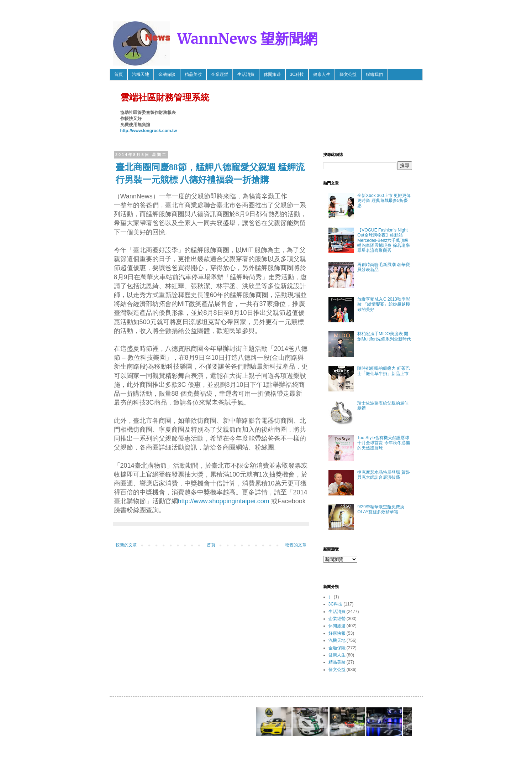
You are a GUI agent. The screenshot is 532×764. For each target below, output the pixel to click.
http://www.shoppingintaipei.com (224, 501)
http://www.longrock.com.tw (149, 131)
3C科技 (297, 74)
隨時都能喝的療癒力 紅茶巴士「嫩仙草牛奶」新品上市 (383, 371)
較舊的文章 (296, 545)
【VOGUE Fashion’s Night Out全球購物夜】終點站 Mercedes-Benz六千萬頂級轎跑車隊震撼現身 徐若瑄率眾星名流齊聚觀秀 (383, 240)
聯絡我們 (374, 74)
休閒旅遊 (272, 74)
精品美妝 (193, 74)
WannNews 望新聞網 (247, 39)
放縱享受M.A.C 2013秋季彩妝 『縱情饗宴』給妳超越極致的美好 (383, 304)
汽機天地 (141, 74)
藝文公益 (348, 74)
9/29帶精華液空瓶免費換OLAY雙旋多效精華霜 (381, 509)
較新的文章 (126, 545)
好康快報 (337, 633)
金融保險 (167, 74)
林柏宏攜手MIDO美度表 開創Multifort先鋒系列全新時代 (384, 336)
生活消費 (246, 74)
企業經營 (220, 74)
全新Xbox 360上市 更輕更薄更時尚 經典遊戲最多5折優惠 (384, 201)
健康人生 (322, 74)
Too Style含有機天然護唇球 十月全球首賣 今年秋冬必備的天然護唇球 (383, 443)
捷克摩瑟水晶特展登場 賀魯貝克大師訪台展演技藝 (383, 475)
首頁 (118, 74)
